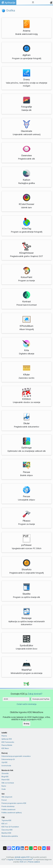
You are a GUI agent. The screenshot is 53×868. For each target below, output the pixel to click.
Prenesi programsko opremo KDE (14, 803)
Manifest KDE (6, 833)
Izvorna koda (6, 766)
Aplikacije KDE (7, 739)
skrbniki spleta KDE (22, 857)
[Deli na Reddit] (27, 847)
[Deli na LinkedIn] (22, 847)
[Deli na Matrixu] (5, 847)
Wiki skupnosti (7, 797)
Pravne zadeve (34, 862)
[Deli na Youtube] (35, 847)
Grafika (8, 10)
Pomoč (4, 800)
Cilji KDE (4, 762)
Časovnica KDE (7, 830)
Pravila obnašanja (8, 806)
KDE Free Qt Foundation (10, 827)
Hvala (4, 789)
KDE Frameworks (8, 742)
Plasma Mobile (7, 745)
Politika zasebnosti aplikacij (12, 813)
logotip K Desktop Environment (21, 860)
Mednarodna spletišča (10, 836)
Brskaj (26, 724)
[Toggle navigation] (33, 3)
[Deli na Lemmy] (31, 847)
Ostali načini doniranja (26, 704)
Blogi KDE (5, 777)
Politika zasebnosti (8, 809)
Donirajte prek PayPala (41, 699)
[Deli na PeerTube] (40, 847)
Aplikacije (8, 3)
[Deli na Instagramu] (48, 847)
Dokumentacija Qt (8, 759)
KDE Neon (5, 748)
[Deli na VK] (44, 847)
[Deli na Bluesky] (13, 847)
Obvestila (5, 773)
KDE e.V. (5, 824)
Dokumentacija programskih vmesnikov (16, 756)
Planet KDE (5, 780)
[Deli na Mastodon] (9, 847)
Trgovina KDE (6, 820)
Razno (4, 786)
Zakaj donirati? (35, 694)
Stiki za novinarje (8, 783)
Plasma (4, 736)
